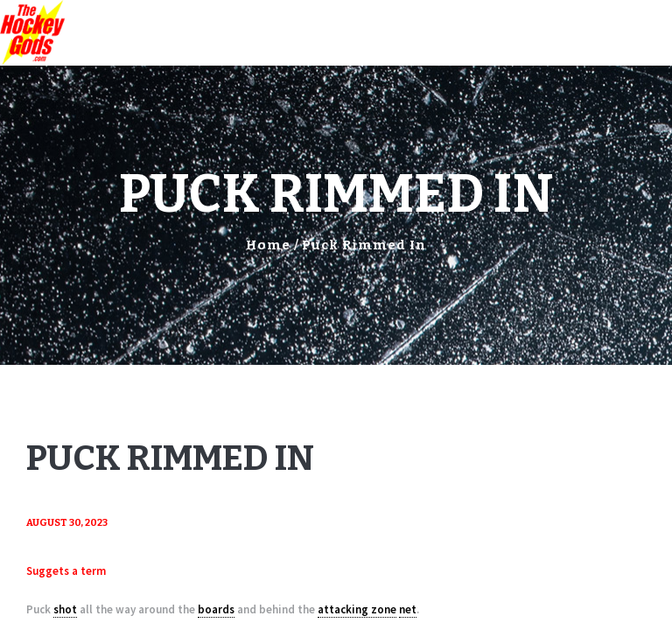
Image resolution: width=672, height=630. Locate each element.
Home (268, 245)
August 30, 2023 (67, 523)
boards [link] (216, 609)
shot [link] (65, 609)
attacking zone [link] (357, 609)
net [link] (408, 609)
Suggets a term (66, 571)
